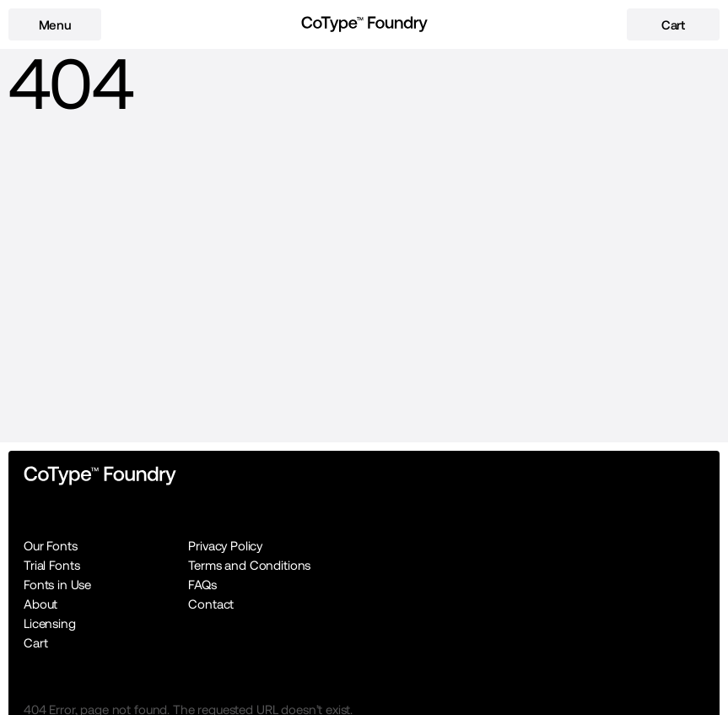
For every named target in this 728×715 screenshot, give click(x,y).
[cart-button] (673, 24)
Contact (211, 604)
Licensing (50, 623)
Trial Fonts (51, 565)
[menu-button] (55, 24)
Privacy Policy (225, 546)
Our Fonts (51, 546)
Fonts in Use (57, 585)
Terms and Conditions (249, 565)
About (40, 604)
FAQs (202, 585)
